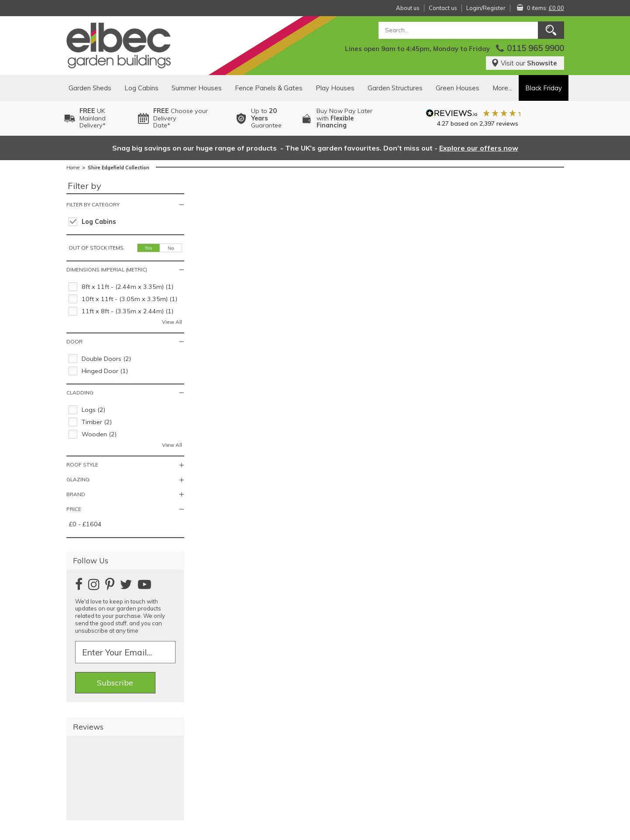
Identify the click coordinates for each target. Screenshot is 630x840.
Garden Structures (395, 88)
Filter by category (93, 204)
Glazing (78, 479)
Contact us (443, 8)
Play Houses (335, 88)
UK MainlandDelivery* (93, 118)
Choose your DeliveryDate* (181, 118)
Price (74, 509)
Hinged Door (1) (105, 371)
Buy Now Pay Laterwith (344, 118)
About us (408, 8)
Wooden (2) (99, 434)
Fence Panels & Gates (269, 88)
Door (74, 341)
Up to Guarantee (266, 118)
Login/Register (486, 8)
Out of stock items (96, 248)
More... (502, 88)
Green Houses (458, 88)
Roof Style (82, 465)
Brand (76, 494)
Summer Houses (197, 88)
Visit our (524, 63)
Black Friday (544, 88)
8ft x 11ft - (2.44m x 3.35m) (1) (127, 287)
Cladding (80, 393)
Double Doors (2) (106, 359)
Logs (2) (93, 410)
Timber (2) (97, 422)
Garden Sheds (90, 88)
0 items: (546, 8)
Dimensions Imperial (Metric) (107, 269)
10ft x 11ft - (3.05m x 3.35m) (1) (129, 299)
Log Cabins (141, 88)
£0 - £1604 (85, 524)
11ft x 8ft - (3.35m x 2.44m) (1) (127, 311)
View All (172, 322)
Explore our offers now (479, 148)
